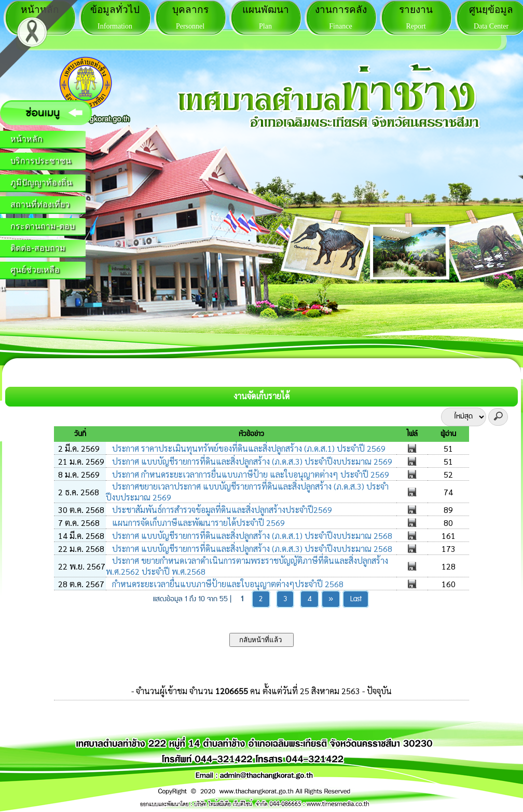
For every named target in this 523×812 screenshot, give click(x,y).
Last (356, 599)
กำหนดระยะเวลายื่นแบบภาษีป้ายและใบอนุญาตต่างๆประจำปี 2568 (227, 584)
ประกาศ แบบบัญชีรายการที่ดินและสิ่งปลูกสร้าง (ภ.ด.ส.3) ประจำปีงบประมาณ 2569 (251, 461)
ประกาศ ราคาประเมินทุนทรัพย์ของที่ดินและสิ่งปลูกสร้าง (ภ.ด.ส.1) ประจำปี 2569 (248, 448)
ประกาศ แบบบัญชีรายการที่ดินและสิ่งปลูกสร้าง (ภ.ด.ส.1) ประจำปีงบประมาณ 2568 (251, 536)
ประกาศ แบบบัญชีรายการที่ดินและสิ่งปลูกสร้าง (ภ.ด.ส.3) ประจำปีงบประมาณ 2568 (251, 549)
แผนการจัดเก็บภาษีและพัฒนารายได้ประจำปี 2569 (197, 523)
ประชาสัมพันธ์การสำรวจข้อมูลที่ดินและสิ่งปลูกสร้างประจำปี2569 (221, 510)
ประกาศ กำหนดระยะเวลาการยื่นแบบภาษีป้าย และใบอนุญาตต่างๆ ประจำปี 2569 (250, 474)
